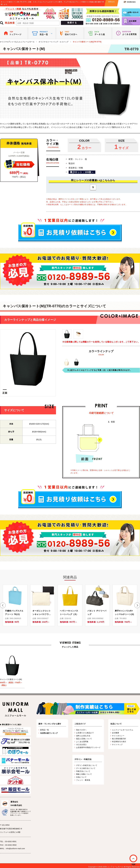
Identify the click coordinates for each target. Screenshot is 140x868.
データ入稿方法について (86, 768)
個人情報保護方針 (119, 739)
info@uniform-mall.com (15, 849)
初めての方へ (81, 730)
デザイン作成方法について (87, 765)
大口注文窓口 (81, 745)
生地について (81, 777)
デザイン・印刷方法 (83, 759)
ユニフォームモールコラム (123, 730)
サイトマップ (117, 745)
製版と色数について (84, 774)
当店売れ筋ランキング (49, 733)
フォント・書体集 (83, 780)
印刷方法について (83, 771)
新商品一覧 (45, 730)
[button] (3, 605)
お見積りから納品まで (85, 733)
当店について (116, 724)
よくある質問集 (82, 742)
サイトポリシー (118, 736)
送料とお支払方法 (83, 736)
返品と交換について (84, 739)
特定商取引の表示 (119, 742)
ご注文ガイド (80, 724)
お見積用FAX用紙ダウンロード (88, 747)
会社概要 (116, 733)
